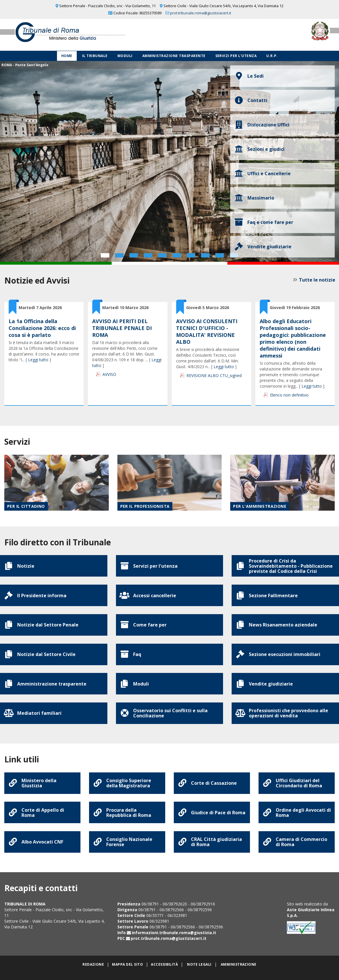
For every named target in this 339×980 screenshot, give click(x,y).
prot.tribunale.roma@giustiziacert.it (201, 13)
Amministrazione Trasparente (174, 56)
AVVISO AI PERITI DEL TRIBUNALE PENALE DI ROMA (122, 328)
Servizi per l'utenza (236, 56)
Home (67, 56)
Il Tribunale (95, 56)
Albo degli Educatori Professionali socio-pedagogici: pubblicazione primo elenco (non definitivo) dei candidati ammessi (293, 338)
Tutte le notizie (317, 280)
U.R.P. (272, 56)
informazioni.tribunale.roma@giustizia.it (174, 940)
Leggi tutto (38, 360)
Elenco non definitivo (289, 395)
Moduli (125, 56)
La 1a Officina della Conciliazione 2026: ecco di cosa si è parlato (42, 328)
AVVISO (109, 374)
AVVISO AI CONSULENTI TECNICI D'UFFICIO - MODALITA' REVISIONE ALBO (207, 331)
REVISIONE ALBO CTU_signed (214, 375)
